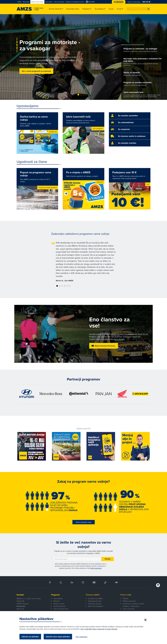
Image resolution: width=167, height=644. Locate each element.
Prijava (108, 559)
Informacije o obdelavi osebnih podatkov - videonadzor (134, 605)
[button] (149, 9)
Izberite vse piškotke (30, 637)
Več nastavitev (82, 637)
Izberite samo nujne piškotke (58, 637)
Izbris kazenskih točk (61, 609)
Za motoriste (124, 129)
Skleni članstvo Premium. (105, 346)
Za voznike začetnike (128, 116)
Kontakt (20, 595)
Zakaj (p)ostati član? (95, 601)
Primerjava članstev (95, 604)
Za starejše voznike (127, 143)
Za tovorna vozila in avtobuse (132, 136)
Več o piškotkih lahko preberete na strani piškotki (99, 629)
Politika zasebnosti (129, 601)
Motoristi (57, 601)
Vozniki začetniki (59, 606)
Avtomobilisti (58, 599)
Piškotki (125, 599)
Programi (55, 595)
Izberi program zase (84, 522)
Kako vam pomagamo (96, 606)
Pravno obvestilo (129, 609)
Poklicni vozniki (59, 604)
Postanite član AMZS (95, 599)
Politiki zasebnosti (96, 568)
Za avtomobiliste (126, 122)
